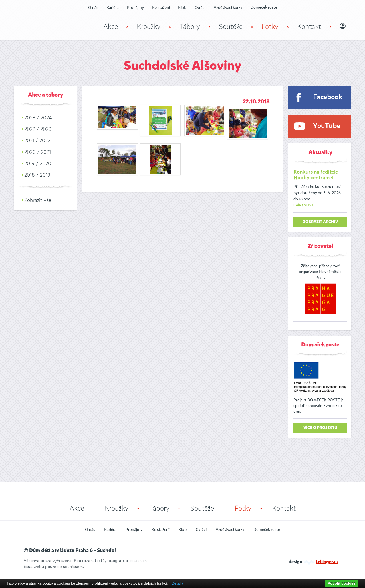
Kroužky (149, 27)
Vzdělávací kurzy (228, 8)
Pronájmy (135, 8)
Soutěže (231, 27)
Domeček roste (264, 7)
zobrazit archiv (320, 222)
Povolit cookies (342, 583)
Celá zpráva (303, 205)
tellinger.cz (327, 562)
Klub (182, 8)
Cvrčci (200, 8)
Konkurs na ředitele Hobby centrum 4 (316, 175)
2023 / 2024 (38, 118)
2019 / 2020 (38, 164)
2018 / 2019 (37, 175)
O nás (93, 8)
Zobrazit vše (38, 200)
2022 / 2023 (38, 129)
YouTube (327, 126)
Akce (111, 27)
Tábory (190, 27)
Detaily (177, 583)
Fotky (270, 27)
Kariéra (113, 8)
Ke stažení (161, 8)
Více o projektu (320, 428)
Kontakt (309, 27)
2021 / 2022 (37, 141)
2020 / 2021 (38, 152)
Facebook (328, 97)
